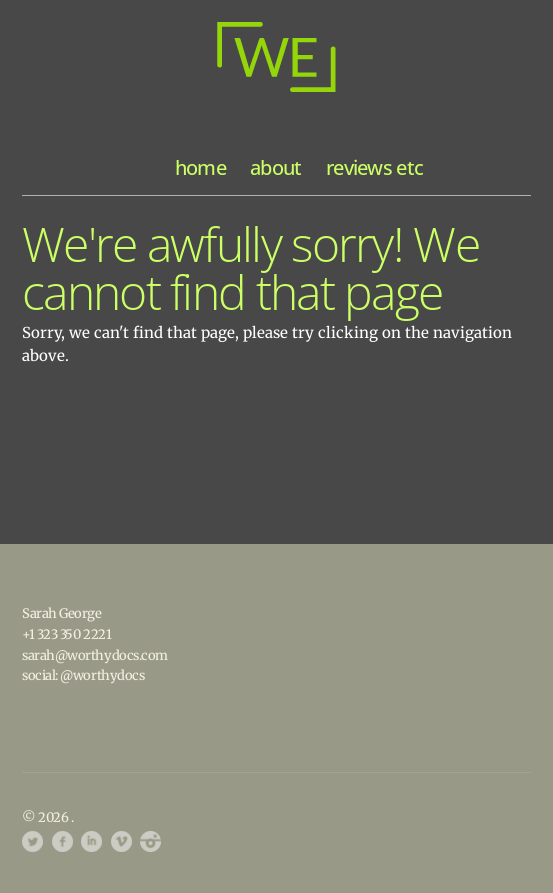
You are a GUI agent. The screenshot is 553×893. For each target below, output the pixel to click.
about (275, 167)
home (200, 167)
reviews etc (374, 167)
